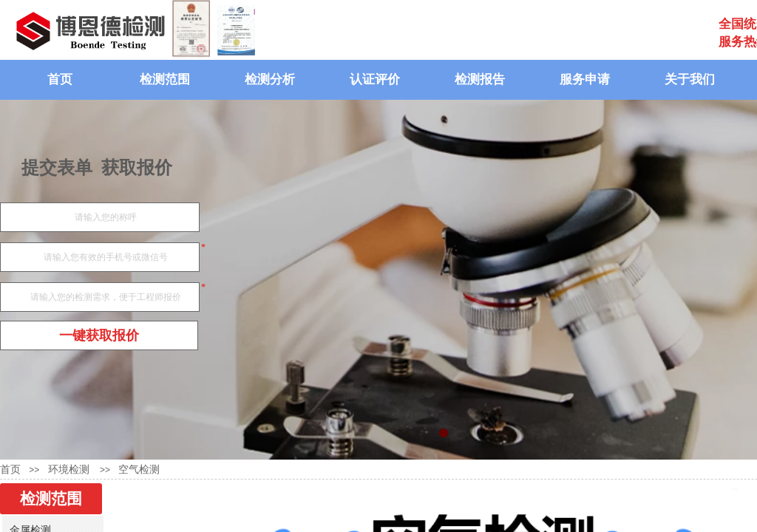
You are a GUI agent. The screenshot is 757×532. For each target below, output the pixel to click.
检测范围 (165, 79)
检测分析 (270, 79)
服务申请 (585, 79)
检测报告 (480, 79)
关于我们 (690, 79)
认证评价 (375, 79)
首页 (60, 79)
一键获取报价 (99, 335)
